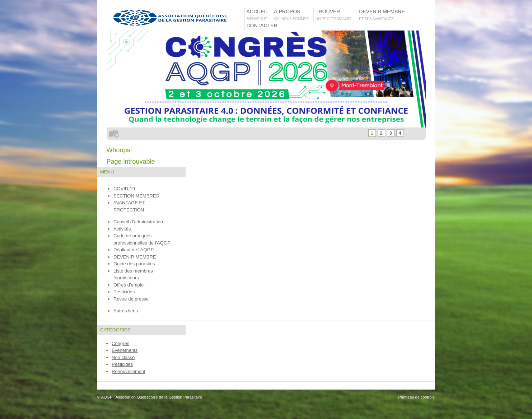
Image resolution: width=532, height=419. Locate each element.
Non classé (123, 357)
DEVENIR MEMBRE (135, 257)
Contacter (262, 29)
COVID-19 (124, 189)
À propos (293, 15)
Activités (122, 229)
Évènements (125, 350)
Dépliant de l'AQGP (134, 250)
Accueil (259, 15)
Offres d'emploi (129, 285)
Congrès (120, 343)
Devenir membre (383, 15)
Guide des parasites (134, 264)
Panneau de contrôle (416, 397)
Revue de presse (131, 299)
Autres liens (126, 311)
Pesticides (124, 292)
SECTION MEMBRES (136, 196)
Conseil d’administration (138, 222)
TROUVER (336, 15)
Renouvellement (129, 371)
